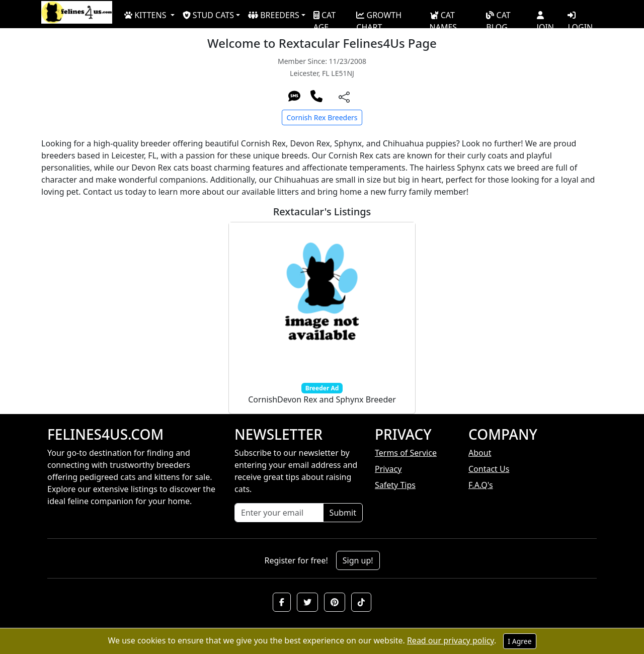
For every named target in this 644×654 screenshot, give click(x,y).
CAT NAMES (444, 17)
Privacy (388, 469)
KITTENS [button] (146, 15)
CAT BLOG (498, 17)
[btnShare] (344, 96)
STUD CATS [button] (208, 15)
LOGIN (580, 18)
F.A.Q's (481, 485)
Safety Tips (395, 485)
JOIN (545, 18)
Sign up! (358, 560)
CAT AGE (325, 17)
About (480, 453)
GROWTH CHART (379, 17)
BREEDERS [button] (274, 15)
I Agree (519, 641)
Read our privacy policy (451, 640)
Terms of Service (406, 453)
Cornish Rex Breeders (322, 117)
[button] (282, 602)
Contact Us (489, 469)
